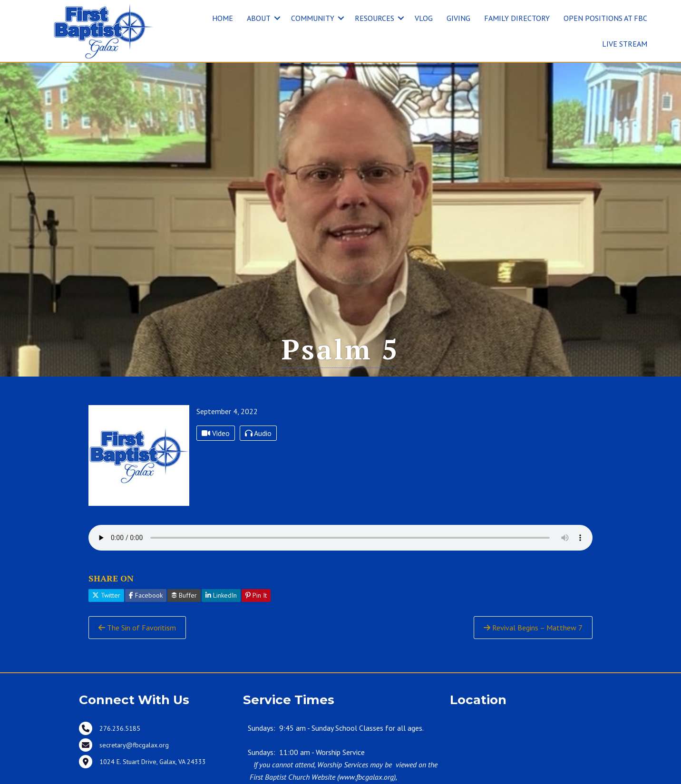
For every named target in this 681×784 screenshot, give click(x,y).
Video (216, 433)
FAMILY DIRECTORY (517, 18)
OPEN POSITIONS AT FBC (605, 18)
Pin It (256, 595)
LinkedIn (221, 595)
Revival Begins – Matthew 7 (533, 628)
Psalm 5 (340, 349)
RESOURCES (375, 18)
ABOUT (259, 18)
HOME (223, 18)
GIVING (458, 18)
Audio (258, 433)
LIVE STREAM (625, 44)
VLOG (424, 18)
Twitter (106, 595)
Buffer (184, 595)
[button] (277, 18)
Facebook (146, 595)
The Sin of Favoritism (137, 628)
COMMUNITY (313, 18)
